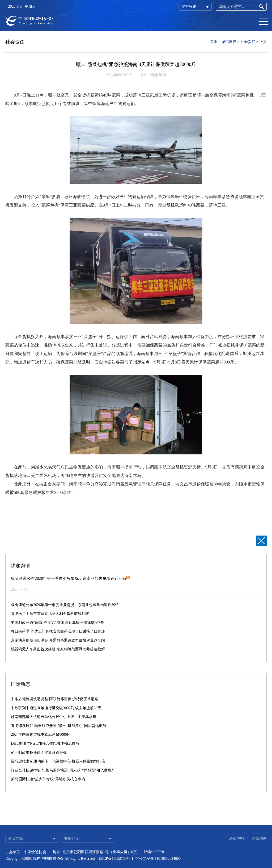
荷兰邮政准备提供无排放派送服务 (39, 753)
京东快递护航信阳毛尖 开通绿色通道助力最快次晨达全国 (58, 640)
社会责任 (248, 42)
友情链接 (71, 842)
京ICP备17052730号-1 (116, 859)
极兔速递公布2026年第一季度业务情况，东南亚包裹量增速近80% (70, 578)
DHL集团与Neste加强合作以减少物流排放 (45, 744)
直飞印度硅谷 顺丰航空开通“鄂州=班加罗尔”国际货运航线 (59, 726)
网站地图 (259, 842)
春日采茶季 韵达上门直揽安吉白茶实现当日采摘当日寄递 (58, 631)
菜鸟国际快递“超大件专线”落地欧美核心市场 (48, 779)
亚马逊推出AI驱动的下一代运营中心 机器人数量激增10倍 (58, 761)
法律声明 (236, 842)
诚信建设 (229, 42)
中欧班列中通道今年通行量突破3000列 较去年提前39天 (56, 708)
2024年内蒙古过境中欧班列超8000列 (41, 735)
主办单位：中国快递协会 (26, 852)
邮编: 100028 (154, 852)
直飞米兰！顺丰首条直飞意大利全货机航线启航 (50, 614)
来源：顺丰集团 (153, 75)
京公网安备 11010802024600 (158, 859)
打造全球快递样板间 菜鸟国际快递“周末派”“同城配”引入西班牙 (63, 770)
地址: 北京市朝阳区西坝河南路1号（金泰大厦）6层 (95, 852)
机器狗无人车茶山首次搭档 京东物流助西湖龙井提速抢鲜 (58, 649)
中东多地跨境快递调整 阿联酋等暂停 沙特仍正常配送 (55, 699)
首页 (214, 42)
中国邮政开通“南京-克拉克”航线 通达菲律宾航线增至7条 (57, 623)
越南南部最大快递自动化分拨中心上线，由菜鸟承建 (54, 717)
